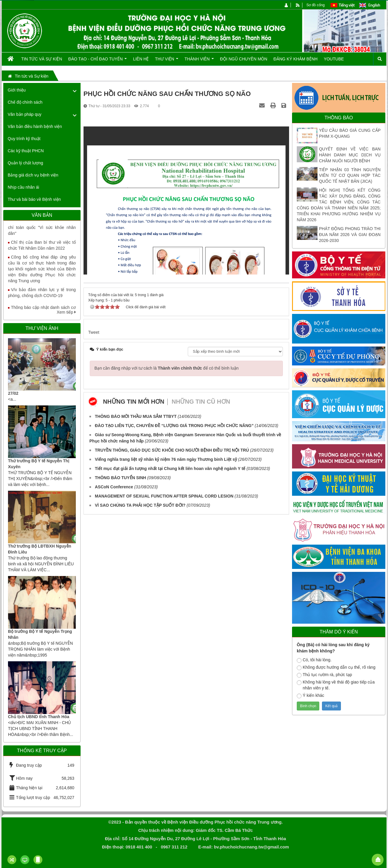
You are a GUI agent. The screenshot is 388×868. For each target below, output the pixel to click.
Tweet (94, 332)
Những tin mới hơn (134, 402)
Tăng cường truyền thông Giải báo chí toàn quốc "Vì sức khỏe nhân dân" (42, 231)
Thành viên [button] (199, 61)
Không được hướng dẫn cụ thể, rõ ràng (336, 668)
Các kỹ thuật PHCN (26, 151)
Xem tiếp (66, 312)
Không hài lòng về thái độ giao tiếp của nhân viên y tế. (336, 685)
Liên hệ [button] (141, 59)
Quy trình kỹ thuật (24, 139)
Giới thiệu (17, 90)
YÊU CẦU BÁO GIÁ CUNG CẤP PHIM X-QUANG (350, 133)
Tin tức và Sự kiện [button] (42, 59)
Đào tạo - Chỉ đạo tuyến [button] (98, 61)
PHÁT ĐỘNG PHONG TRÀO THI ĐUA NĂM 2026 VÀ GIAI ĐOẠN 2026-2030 (350, 235)
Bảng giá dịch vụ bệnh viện (33, 175)
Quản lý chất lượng (25, 163)
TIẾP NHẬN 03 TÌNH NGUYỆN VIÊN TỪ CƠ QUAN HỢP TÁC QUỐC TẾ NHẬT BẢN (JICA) (350, 176)
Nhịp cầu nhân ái (23, 187)
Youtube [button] (334, 59)
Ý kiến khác (311, 696)
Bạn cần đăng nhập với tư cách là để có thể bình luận (167, 368)
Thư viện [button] (167, 61)
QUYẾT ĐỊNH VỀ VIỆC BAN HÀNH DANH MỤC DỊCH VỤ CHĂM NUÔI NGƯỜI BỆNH (350, 155)
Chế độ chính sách (25, 102)
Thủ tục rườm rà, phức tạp (324, 675)
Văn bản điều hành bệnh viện (35, 126)
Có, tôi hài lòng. (314, 660)
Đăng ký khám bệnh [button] (295, 59)
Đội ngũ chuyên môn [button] (244, 59)
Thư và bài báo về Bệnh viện (34, 199)
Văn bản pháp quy (25, 114)
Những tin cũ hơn (201, 402)
